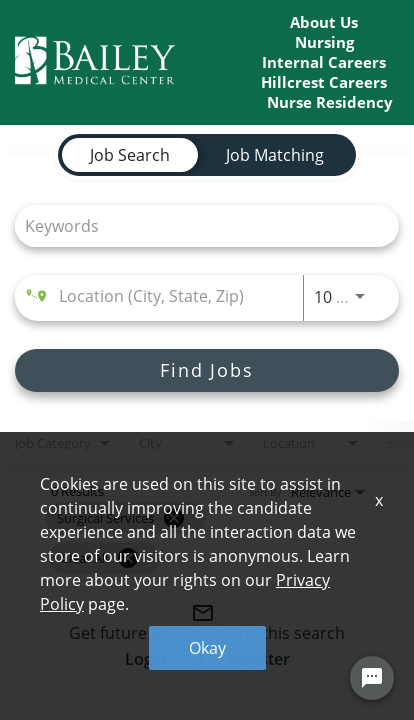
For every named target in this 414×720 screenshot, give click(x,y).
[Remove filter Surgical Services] (174, 518)
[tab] (130, 155)
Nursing (324, 42)
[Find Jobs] (207, 370)
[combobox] (197, 225)
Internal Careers (324, 62)
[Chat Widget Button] (372, 679)
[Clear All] (128, 558)
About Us (324, 22)
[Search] (207, 370)
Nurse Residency (330, 102)
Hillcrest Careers (324, 82)
